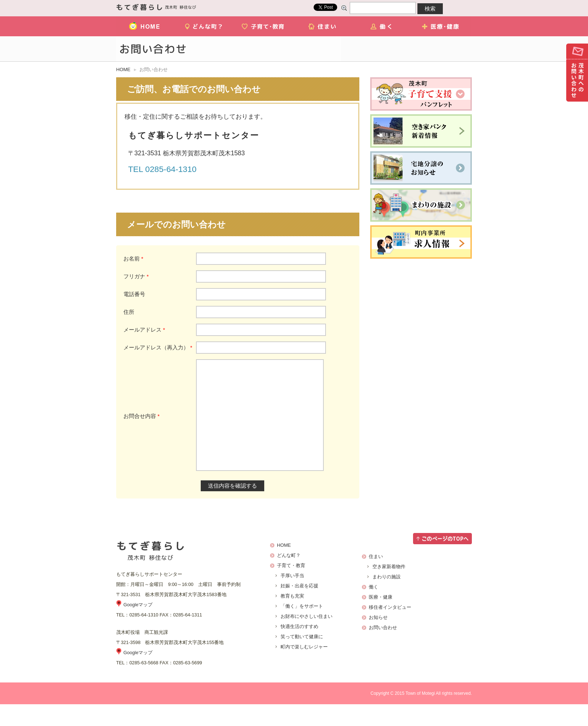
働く (382, 26)
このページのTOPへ (442, 560)
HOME (146, 26)
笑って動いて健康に (302, 658)
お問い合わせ (577, 73)
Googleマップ (138, 626)
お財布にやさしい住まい (307, 638)
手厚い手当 (292, 597)
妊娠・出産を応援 (299, 608)
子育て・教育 (264, 26)
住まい (323, 26)
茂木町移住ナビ (156, 7)
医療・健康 (442, 26)
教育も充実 (292, 618)
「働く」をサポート (302, 628)
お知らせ (378, 639)
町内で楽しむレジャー (304, 668)
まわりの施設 (387, 598)
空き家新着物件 (389, 588)
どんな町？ (205, 26)
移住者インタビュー (390, 629)
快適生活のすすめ (299, 648)
